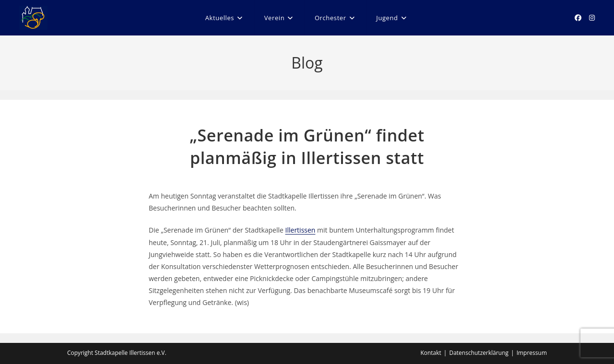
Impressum (532, 353)
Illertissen (301, 230)
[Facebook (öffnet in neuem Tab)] (578, 18)
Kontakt (431, 353)
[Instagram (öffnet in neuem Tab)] (592, 18)
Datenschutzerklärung (479, 353)
